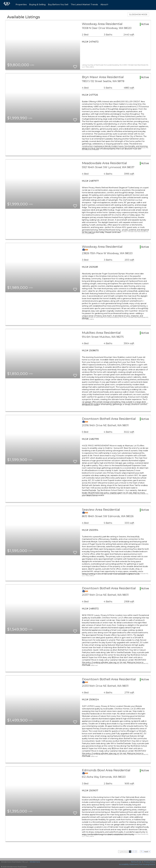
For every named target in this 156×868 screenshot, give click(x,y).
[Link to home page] (7, 5)
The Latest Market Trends (84, 5)
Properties (21, 5)
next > (147, 852)
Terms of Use (136, 862)
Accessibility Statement (129, 864)
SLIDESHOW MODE (138, 15)
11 (141, 852)
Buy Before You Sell (58, 5)
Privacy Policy (149, 862)
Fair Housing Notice (147, 864)
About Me (106, 5)
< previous (123, 852)
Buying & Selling (37, 5)
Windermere (35, 862)
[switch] (75, 66)
